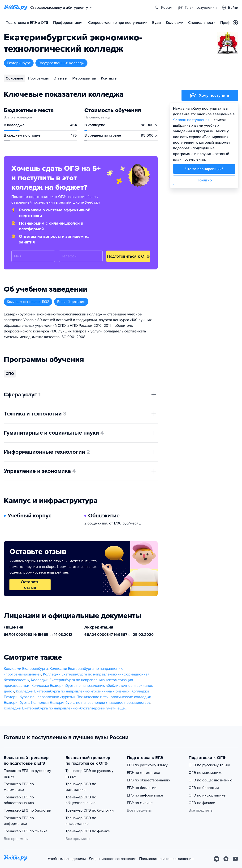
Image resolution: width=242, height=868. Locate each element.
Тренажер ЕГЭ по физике (26, 831)
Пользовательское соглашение (166, 859)
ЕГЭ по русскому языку (147, 765)
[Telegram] (226, 859)
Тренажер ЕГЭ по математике (19, 787)
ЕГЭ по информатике (145, 795)
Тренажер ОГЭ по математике (81, 787)
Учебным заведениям (67, 859)
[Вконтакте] (216, 859)
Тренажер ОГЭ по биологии (90, 810)
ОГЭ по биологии (204, 788)
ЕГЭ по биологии (142, 788)
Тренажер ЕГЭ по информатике (19, 821)
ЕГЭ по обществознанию (148, 780)
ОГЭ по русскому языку (209, 765)
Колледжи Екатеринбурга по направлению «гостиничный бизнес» (73, 691)
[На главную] (16, 859)
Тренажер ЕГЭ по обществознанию (19, 800)
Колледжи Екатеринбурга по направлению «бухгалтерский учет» (60, 708)
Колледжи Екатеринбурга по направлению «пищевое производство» (91, 703)
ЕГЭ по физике (140, 803)
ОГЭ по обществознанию (210, 780)
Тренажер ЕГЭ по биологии (28, 810)
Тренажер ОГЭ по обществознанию (81, 800)
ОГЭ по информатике (207, 795)
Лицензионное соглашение (112, 859)
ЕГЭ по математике (143, 773)
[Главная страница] (16, 8)
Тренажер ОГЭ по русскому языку (89, 774)
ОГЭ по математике (205, 773)
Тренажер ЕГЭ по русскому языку (27, 774)
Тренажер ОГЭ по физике (88, 831)
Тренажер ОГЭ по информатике (81, 821)
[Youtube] (235, 859)
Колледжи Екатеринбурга (26, 669)
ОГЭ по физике (202, 803)
